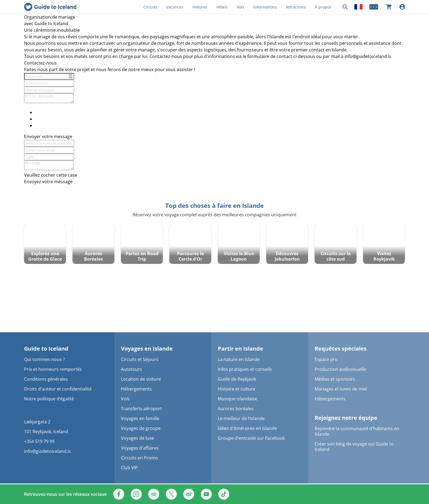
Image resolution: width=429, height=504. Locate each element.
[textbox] (215, 17)
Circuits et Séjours (140, 359)
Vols (241, 7)
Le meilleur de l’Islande (241, 418)
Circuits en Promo (140, 458)
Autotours (131, 369)
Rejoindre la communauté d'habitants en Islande (357, 431)
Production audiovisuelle (340, 369)
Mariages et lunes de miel (341, 389)
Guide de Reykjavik (237, 379)
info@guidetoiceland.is (47, 451)
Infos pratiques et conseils (245, 369)
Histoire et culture (237, 389)
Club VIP (129, 468)
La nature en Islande (239, 359)
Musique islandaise (237, 399)
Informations (265, 7)
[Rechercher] (345, 7)
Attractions (296, 7)
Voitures (200, 7)
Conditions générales (46, 379)
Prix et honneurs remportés (53, 369)
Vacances (175, 7)
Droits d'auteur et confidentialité (58, 389)
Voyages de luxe (137, 438)
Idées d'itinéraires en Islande (247, 428)
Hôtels (222, 7)
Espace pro (326, 359)
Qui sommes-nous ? (44, 359)
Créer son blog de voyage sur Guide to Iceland (354, 447)
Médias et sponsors (335, 379)
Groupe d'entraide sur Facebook (251, 438)
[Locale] (358, 7)
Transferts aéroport (141, 409)
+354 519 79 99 (39, 441)
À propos (323, 7)
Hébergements (136, 389)
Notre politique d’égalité (49, 399)
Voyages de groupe (141, 428)
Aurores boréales (236, 409)
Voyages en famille (140, 418)
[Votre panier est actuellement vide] (389, 7)
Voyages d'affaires (140, 448)
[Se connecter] (402, 7)
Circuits (150, 7)
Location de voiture (141, 379)
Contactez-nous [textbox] (40, 63)
